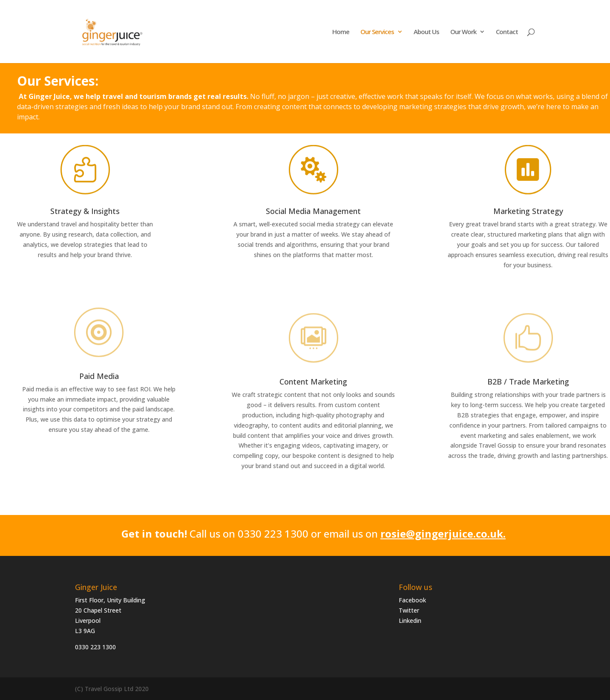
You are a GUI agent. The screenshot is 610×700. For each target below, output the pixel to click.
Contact (507, 32)
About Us (426, 32)
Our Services (377, 32)
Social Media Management (313, 211)
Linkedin (410, 620)
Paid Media (99, 376)
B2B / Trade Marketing (528, 382)
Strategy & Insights (85, 211)
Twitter (409, 610)
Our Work (463, 32)
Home (341, 32)
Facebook (412, 600)
